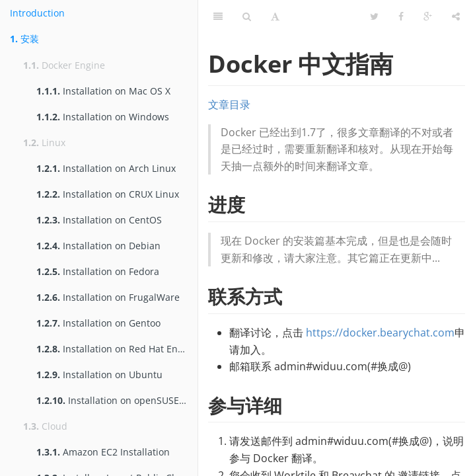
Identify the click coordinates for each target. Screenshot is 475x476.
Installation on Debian (98, 246)
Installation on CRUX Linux (108, 194)
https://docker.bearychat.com (380, 333)
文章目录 (229, 104)
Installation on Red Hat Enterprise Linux (117, 349)
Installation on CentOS (99, 220)
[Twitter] (374, 17)
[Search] (247, 17)
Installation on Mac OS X (103, 91)
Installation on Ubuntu (99, 375)
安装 (24, 39)
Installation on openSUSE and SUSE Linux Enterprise (117, 400)
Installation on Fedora (98, 271)
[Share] (456, 17)
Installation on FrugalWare (108, 297)
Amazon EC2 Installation (103, 452)
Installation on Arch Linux (106, 168)
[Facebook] (401, 17)
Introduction (37, 13)
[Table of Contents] (218, 17)
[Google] (428, 17)
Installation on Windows (103, 117)
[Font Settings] (275, 17)
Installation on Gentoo (98, 323)
